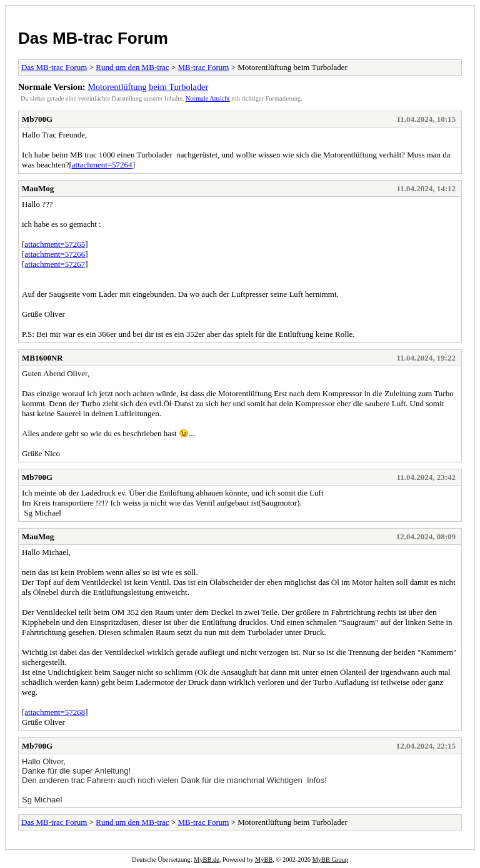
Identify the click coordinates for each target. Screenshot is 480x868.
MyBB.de (207, 860)
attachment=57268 (55, 712)
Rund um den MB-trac (132, 67)
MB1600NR (42, 358)
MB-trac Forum (203, 67)
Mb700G (37, 119)
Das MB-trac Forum (93, 38)
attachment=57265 (55, 244)
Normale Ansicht (208, 98)
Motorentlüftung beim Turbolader (148, 87)
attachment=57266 (55, 254)
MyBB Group (330, 860)
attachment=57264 (102, 165)
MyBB (264, 860)
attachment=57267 (55, 264)
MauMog (38, 188)
